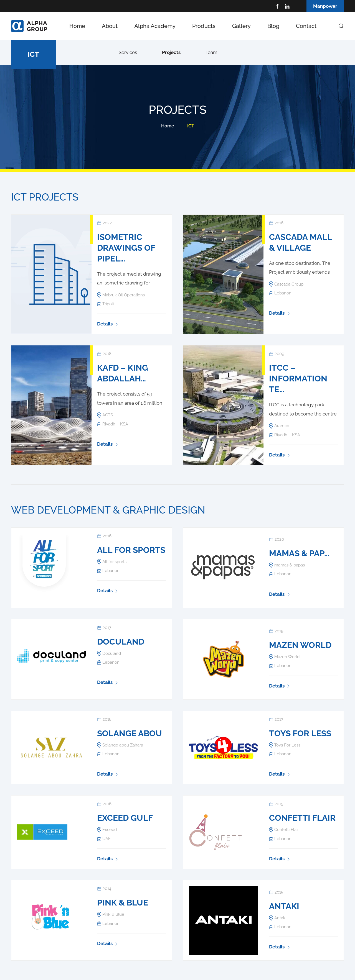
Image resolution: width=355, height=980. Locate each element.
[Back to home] (29, 26)
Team (211, 52)
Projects (171, 52)
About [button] (110, 26)
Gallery (241, 26)
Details (108, 324)
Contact (306, 26)
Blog (273, 26)
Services (128, 52)
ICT (33, 54)
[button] (341, 26)
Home (77, 26)
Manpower (325, 6)
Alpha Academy (155, 26)
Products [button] (204, 26)
